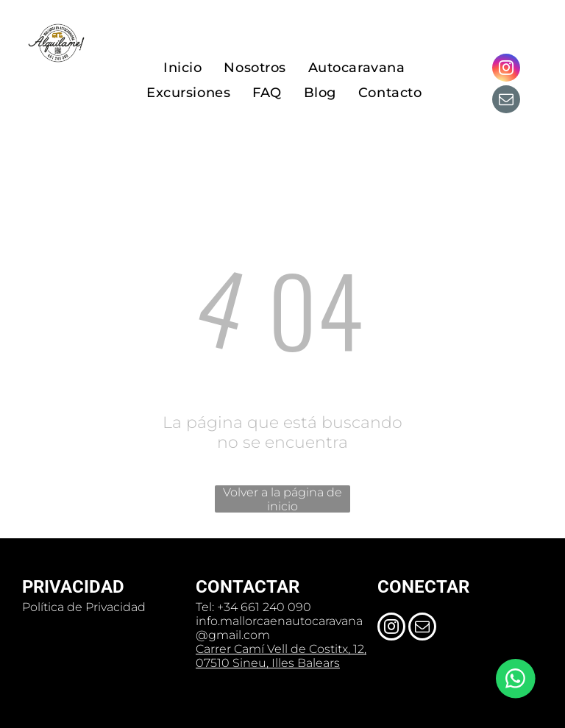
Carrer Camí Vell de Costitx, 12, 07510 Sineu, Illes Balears (281, 656)
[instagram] (506, 69)
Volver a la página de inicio (282, 499)
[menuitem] (182, 68)
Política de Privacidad (84, 607)
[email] (506, 101)
